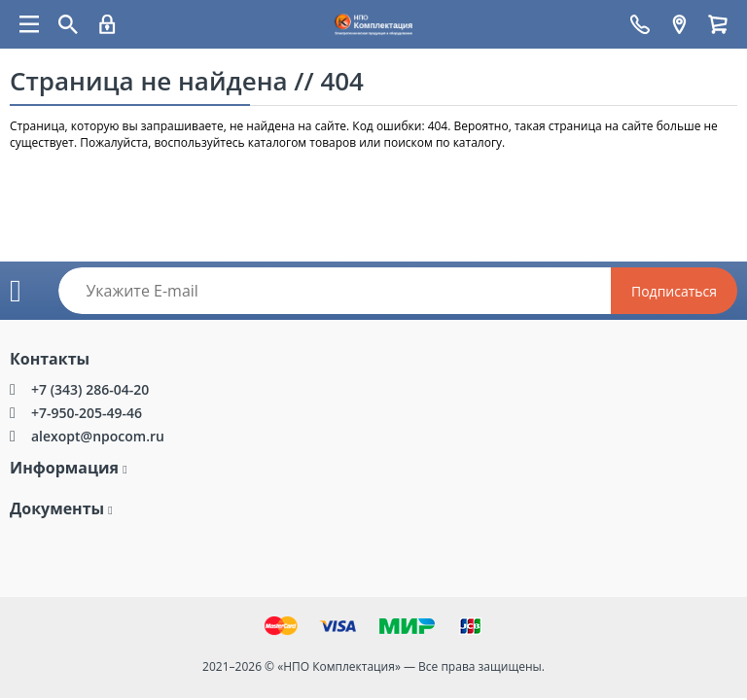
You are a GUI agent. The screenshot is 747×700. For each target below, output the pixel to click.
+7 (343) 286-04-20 (90, 389)
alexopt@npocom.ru (98, 436)
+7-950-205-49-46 (87, 413)
